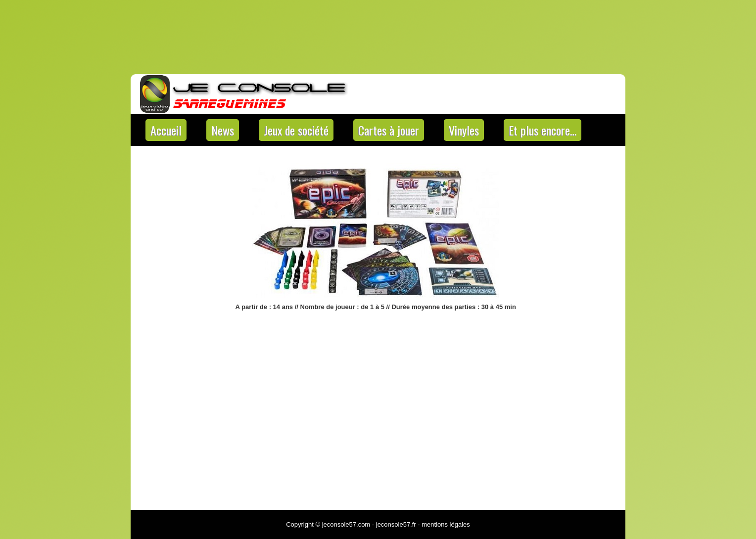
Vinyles (464, 130)
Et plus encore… (543, 130)
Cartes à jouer (389, 130)
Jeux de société (296, 130)
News (223, 130)
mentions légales (446, 524)
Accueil (166, 130)
